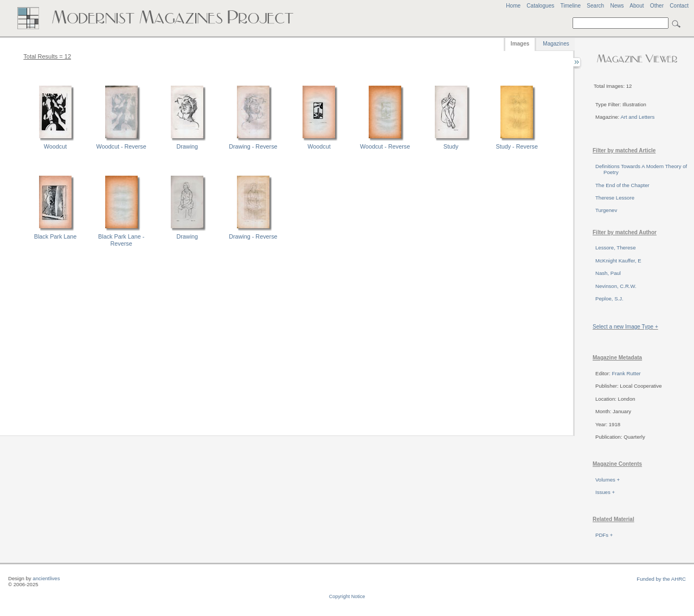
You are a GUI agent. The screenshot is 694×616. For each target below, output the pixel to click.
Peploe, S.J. (609, 299)
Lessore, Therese (615, 248)
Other (657, 6)
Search (595, 6)
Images (520, 44)
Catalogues (540, 6)
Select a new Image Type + (625, 327)
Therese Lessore (615, 198)
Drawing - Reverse (253, 146)
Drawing (187, 146)
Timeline (570, 6)
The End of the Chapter (622, 185)
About (637, 6)
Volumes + (608, 480)
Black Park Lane (56, 236)
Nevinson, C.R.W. (616, 286)
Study (451, 146)
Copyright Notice (347, 596)
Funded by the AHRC (661, 579)
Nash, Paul (608, 273)
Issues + (605, 492)
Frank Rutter (626, 373)
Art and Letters (637, 117)
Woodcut (55, 146)
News (617, 6)
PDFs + (604, 535)
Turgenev (606, 210)
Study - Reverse (517, 146)
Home (513, 6)
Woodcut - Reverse (121, 146)
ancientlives (46, 578)
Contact (679, 6)
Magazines (556, 44)
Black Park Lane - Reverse (121, 240)
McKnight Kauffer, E (618, 261)
